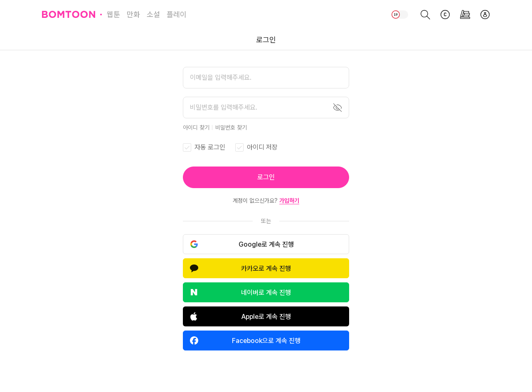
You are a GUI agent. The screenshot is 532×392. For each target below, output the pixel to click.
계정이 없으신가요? (266, 201)
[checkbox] (204, 147)
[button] (266, 177)
